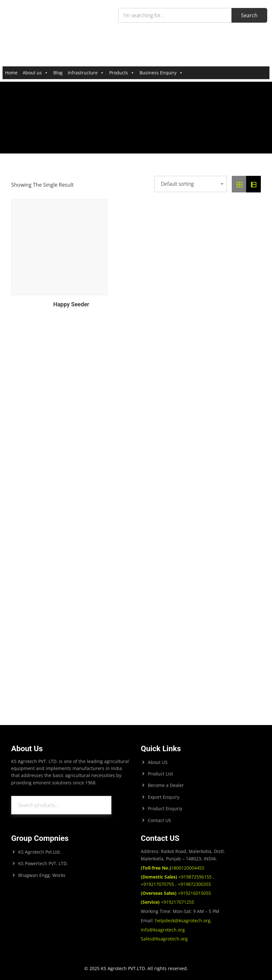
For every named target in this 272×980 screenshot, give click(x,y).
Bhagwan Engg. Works (42, 875)
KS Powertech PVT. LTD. (43, 863)
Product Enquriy (165, 808)
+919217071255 (167, 902)
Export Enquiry (164, 797)
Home (11, 73)
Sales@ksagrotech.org (164, 939)
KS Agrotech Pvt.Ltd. (40, 852)
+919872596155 (177, 877)
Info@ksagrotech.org (163, 930)
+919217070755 (158, 884)
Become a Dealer (166, 785)
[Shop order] (191, 184)
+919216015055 (176, 893)
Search (18, 792)
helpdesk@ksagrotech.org (183, 920)
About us (35, 73)
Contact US (159, 820)
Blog (58, 73)
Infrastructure (86, 73)
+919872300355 (194, 884)
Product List (160, 774)
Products (122, 73)
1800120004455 (173, 868)
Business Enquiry (161, 73)
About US (158, 762)
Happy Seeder (71, 304)
